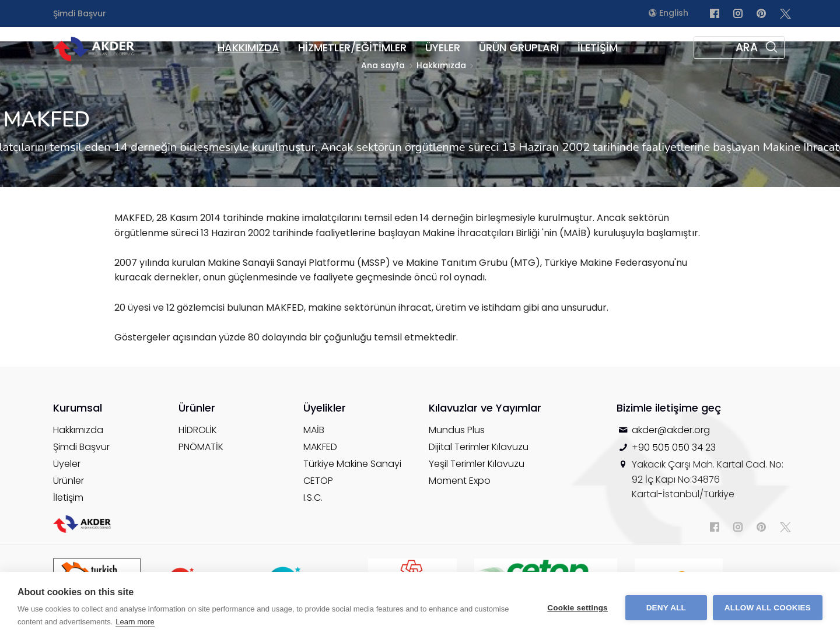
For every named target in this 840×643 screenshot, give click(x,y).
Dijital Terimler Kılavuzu (479, 447)
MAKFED (320, 447)
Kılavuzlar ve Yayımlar (485, 408)
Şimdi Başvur (80, 13)
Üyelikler (325, 408)
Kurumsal (78, 408)
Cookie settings (577, 608)
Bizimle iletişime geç (669, 408)
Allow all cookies (768, 608)
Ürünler (69, 481)
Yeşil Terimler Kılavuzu (477, 464)
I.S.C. (313, 498)
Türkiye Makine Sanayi (352, 464)
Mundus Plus (457, 430)
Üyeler (67, 464)
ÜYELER (443, 48)
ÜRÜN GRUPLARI (519, 48)
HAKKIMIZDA (249, 48)
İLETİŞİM (598, 48)
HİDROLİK (198, 430)
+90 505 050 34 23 (674, 447)
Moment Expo (460, 481)
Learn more (135, 622)
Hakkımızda (78, 430)
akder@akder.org (671, 430)
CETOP (318, 481)
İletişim (68, 498)
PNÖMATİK (201, 447)
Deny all (666, 608)
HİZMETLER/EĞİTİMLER (352, 48)
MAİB (314, 430)
